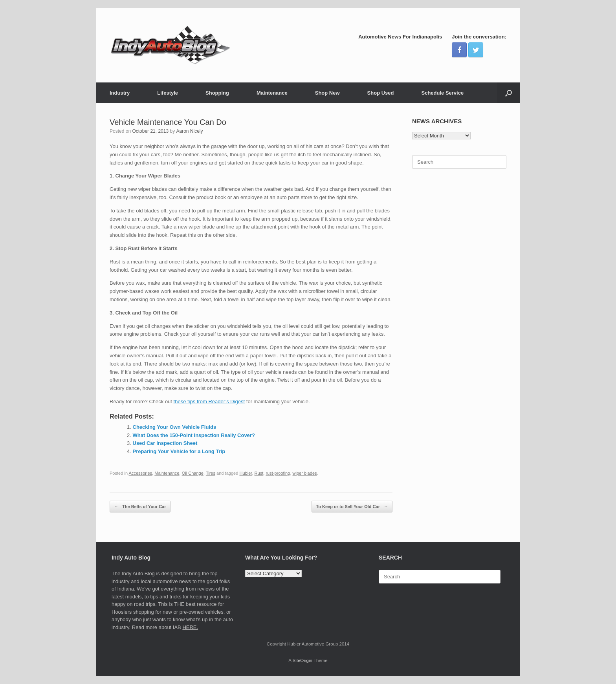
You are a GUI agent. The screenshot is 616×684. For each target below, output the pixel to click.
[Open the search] (509, 93)
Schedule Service (442, 93)
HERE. (190, 627)
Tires (211, 473)
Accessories (141, 473)
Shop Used (381, 93)
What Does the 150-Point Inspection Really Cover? (194, 435)
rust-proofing (278, 473)
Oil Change (193, 473)
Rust (259, 473)
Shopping (217, 93)
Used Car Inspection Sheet (165, 443)
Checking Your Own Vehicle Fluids (175, 427)
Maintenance (272, 93)
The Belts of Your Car (140, 507)
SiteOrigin (302, 660)
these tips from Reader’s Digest (209, 401)
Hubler (246, 473)
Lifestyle (168, 93)
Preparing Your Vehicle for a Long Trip (179, 451)
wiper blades (305, 473)
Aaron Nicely (189, 131)
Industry (120, 93)
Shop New (327, 93)
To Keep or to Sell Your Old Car (352, 507)
